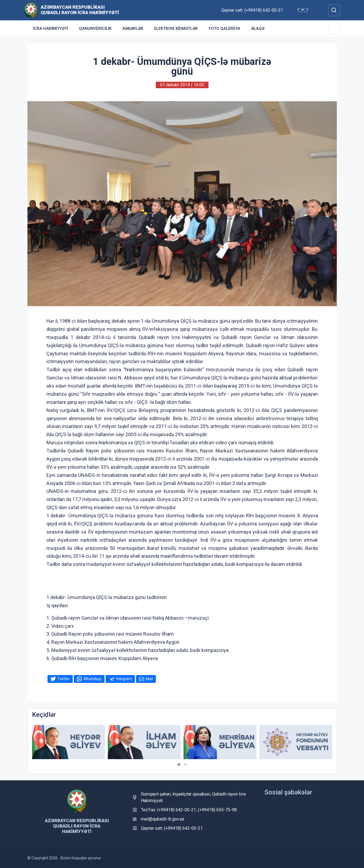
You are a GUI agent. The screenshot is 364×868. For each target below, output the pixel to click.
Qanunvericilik (95, 28)
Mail (149, 679)
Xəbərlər (133, 28)
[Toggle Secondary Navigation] (334, 28)
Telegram (124, 679)
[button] (179, 765)
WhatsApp (93, 679)
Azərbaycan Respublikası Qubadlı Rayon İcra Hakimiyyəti (80, 10)
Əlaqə (258, 28)
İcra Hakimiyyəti (50, 28)
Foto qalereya (224, 28)
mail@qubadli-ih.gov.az (163, 819)
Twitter (64, 679)
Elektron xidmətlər (176, 28)
